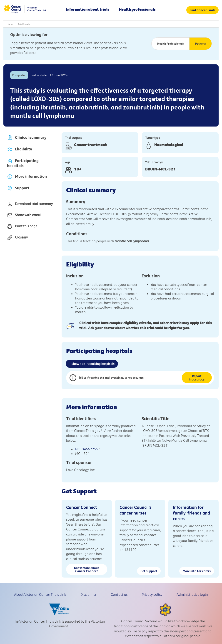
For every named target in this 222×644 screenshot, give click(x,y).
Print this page (22, 227)
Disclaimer (88, 594)
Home (10, 24)
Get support (149, 571)
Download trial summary (30, 204)
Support (18, 188)
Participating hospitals (23, 163)
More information (27, 176)
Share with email (24, 215)
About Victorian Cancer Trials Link (40, 594)
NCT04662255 (87, 449)
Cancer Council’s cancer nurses (136, 510)
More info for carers (197, 571)
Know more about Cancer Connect (87, 569)
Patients (201, 43)
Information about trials (88, 9)
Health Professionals (171, 43)
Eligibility (20, 149)
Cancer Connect (82, 507)
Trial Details (24, 24)
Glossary (17, 238)
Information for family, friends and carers (191, 513)
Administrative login (192, 594)
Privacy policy (152, 594)
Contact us (119, 594)
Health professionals (137, 9)
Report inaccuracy (197, 378)
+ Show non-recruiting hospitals (92, 364)
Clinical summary (27, 138)
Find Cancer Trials (202, 10)
